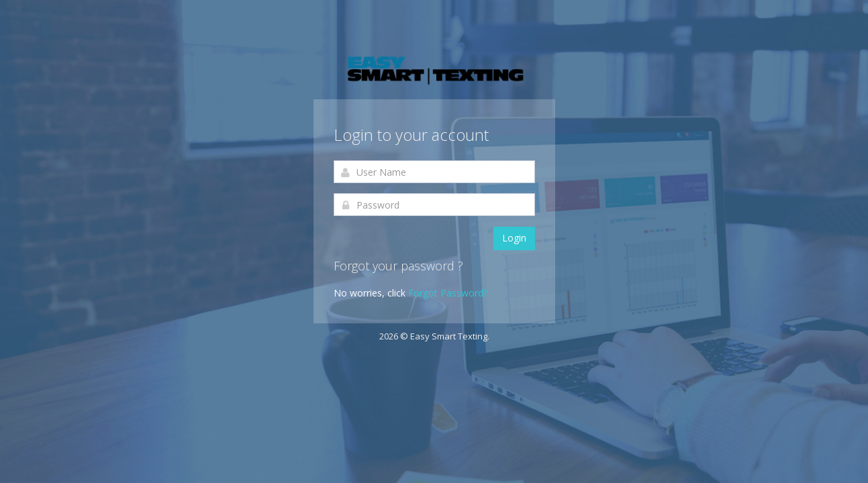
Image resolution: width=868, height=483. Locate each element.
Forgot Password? (448, 293)
